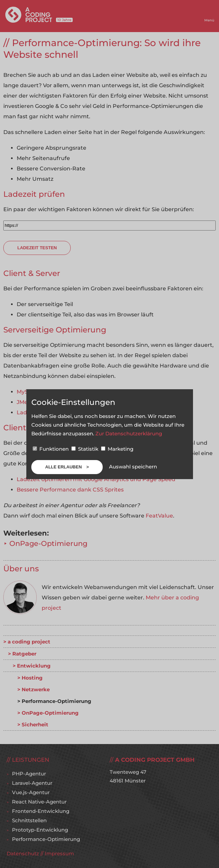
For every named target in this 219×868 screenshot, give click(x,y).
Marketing (117, 449)
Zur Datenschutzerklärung (129, 433)
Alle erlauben (64, 467)
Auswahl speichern (133, 467)
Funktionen (51, 449)
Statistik (85, 449)
